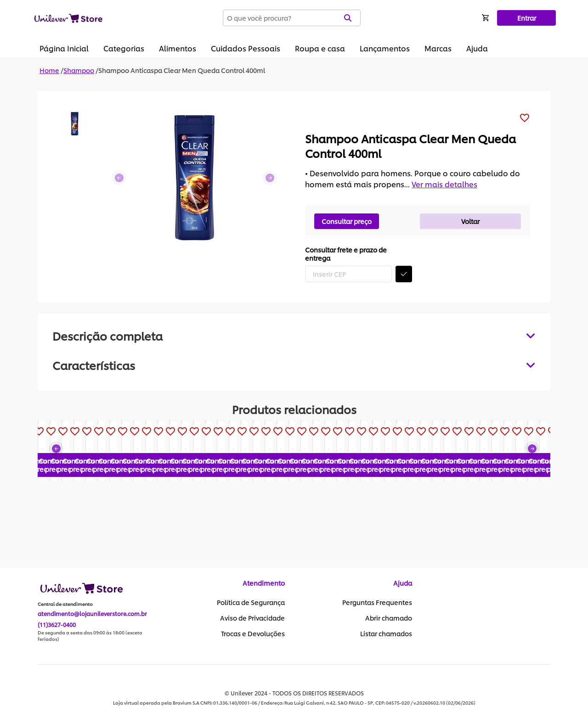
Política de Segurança (251, 603)
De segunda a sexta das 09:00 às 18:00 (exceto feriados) (90, 636)
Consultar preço (347, 221)
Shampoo (79, 70)
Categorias (124, 48)
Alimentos (178, 48)
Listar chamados (386, 634)
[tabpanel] (294, 365)
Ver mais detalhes (444, 184)
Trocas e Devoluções (253, 634)
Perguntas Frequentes (377, 603)
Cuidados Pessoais (246, 48)
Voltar (470, 221)
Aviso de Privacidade (252, 618)
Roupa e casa (320, 48)
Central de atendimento (65, 605)
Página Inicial (64, 48)
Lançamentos (385, 48)
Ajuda (477, 48)
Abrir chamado (389, 618)
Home (49, 70)
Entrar (527, 18)
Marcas (438, 48)
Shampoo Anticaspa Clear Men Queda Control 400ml (182, 70)
